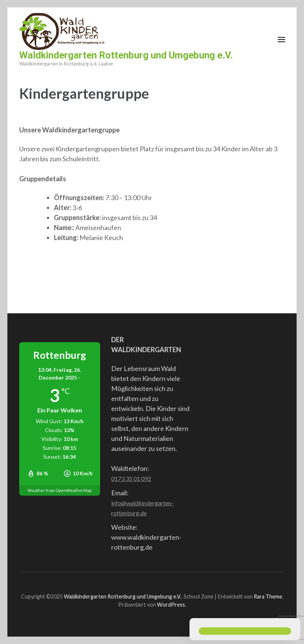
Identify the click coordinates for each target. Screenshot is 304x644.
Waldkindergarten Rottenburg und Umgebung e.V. (126, 55)
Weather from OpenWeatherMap (60, 490)
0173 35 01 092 (131, 478)
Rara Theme (268, 596)
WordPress (171, 605)
